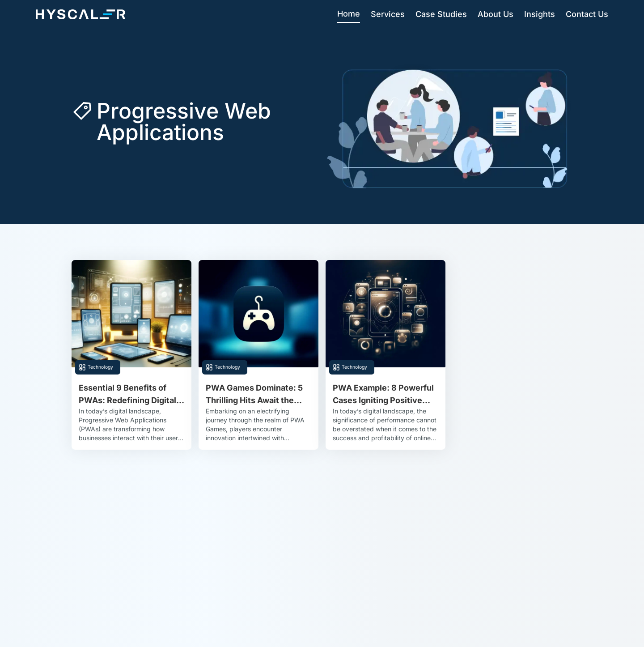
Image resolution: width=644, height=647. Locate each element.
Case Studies (441, 14)
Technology (100, 367)
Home (349, 14)
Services (388, 14)
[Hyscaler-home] (80, 14)
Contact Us (587, 14)
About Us (496, 14)
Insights (540, 14)
